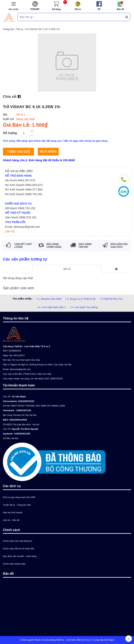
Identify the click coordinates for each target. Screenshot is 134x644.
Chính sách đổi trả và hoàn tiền (19, 549)
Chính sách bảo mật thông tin (18, 541)
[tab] (67, 269)
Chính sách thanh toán (14, 564)
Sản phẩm (14, 9)
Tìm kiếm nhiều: (22, 299)
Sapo (111, 640)
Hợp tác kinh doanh (13, 512)
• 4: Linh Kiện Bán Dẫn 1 (52, 307)
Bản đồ (120, 9)
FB (99, 9)
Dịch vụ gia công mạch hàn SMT (19, 497)
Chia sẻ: (10, 97)
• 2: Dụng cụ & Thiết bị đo (80, 299)
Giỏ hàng (56, 9)
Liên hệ (10, 231)
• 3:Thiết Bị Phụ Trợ (111, 299)
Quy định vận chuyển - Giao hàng (20, 556)
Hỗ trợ (78, 9)
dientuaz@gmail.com (20, 369)
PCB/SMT (35, 9)
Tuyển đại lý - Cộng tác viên (17, 505)
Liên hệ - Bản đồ (11, 520)
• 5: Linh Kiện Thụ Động (84, 307)
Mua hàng (48, 152)
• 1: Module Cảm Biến (49, 299)
